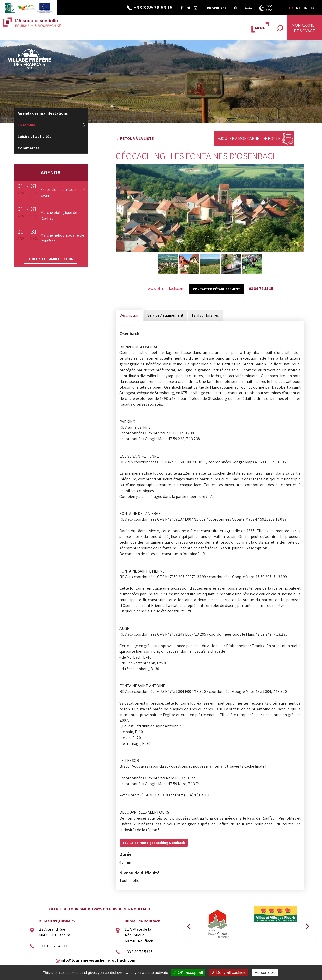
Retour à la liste (137, 138)
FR (291, 8)
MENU (260, 28)
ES (313, 8)
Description (129, 315)
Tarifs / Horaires (205, 315)
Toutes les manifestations (52, 259)
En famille (26, 125)
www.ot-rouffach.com (166, 288)
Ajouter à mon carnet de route (249, 138)
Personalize (265, 973)
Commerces (29, 148)
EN (305, 8)
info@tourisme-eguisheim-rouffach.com (98, 960)
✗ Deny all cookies (229, 973)
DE (298, 8)
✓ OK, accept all (188, 973)
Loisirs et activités (34, 136)
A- (250, 8)
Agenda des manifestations (43, 113)
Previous (188, 925)
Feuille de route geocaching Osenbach (154, 843)
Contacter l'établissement (217, 289)
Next (306, 925)
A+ (247, 8)
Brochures (217, 8)
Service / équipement (165, 315)
